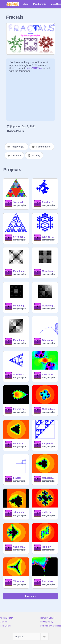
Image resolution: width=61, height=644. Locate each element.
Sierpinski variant (20, 237)
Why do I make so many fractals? (49, 237)
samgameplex (20, 205)
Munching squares (20, 340)
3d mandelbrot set (20, 512)
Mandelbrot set (49, 478)
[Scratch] (13, 4)
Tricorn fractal (20, 581)
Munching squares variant (20, 271)
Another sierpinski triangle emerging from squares (20, 375)
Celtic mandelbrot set (20, 547)
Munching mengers (20, 306)
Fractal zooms (49, 581)
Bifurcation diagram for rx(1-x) (49, 340)
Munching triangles (49, 306)
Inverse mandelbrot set (20, 409)
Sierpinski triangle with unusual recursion (49, 444)
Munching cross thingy (49, 271)
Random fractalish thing (49, 202)
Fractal (17, 478)
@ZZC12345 (35, 68)
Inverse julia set (49, 375)
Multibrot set (20, 444)
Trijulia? (47, 547)
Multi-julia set (49, 409)
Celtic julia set (49, 512)
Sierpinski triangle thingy (20, 202)
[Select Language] (31, 637)
